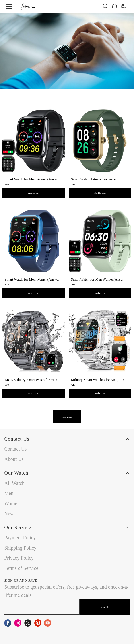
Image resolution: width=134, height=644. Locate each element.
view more (67, 417)
